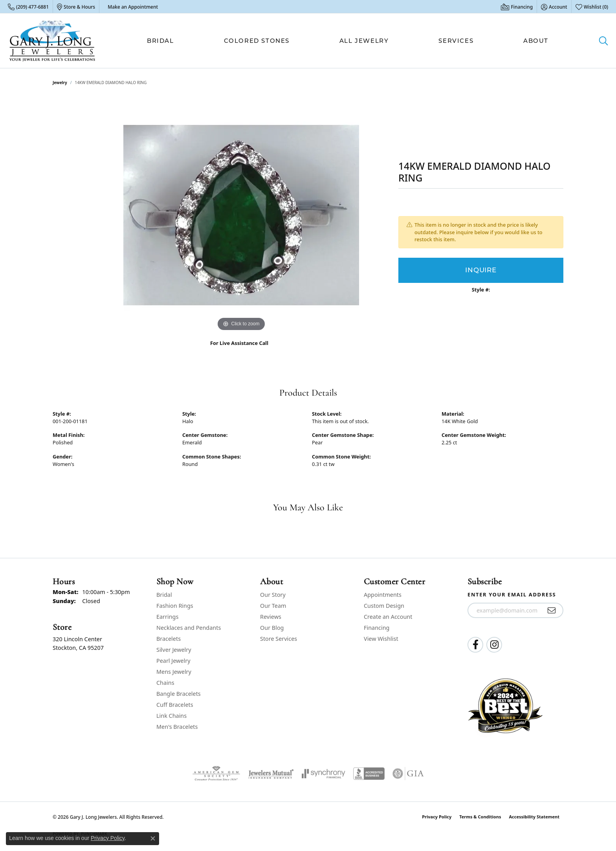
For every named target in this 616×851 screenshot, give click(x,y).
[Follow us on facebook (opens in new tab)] (475, 645)
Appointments (383, 595)
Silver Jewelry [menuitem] (174, 650)
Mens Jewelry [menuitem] (174, 672)
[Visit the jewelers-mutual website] (271, 774)
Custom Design (384, 606)
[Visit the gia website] (408, 774)
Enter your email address (512, 594)
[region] (241, 215)
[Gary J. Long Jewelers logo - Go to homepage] (52, 41)
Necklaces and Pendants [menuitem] (189, 628)
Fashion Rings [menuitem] (175, 606)
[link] (28, 7)
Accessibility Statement (534, 817)
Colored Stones (257, 41)
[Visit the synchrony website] (324, 774)
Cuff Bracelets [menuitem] (175, 705)
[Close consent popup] (153, 838)
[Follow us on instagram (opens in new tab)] (494, 645)
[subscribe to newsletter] (552, 611)
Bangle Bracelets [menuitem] (179, 694)
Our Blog (272, 628)
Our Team (273, 606)
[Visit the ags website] (216, 774)
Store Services (279, 639)
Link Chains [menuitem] (171, 716)
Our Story (273, 595)
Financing (377, 628)
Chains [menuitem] (165, 683)
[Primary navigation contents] (348, 41)
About (536, 41)
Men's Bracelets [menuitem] (177, 727)
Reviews (271, 617)
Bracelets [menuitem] (169, 639)
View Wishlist (381, 639)
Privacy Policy (437, 817)
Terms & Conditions (480, 817)
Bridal (160, 41)
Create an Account (388, 617)
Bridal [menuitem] (164, 595)
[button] (554, 7)
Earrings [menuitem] (167, 617)
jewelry (60, 83)
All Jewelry (364, 41)
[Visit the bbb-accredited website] (369, 774)
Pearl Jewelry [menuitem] (173, 661)
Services (456, 41)
